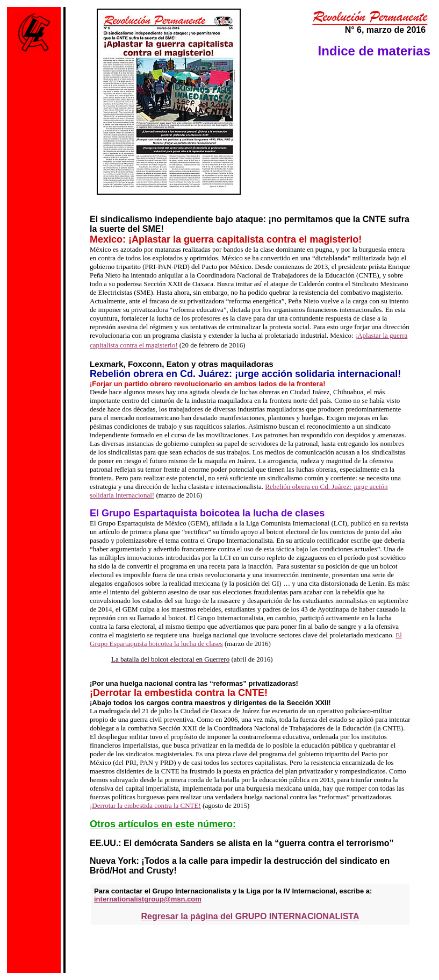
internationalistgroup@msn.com (148, 899)
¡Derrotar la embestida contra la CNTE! (145, 805)
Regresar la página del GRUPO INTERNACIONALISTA (250, 916)
